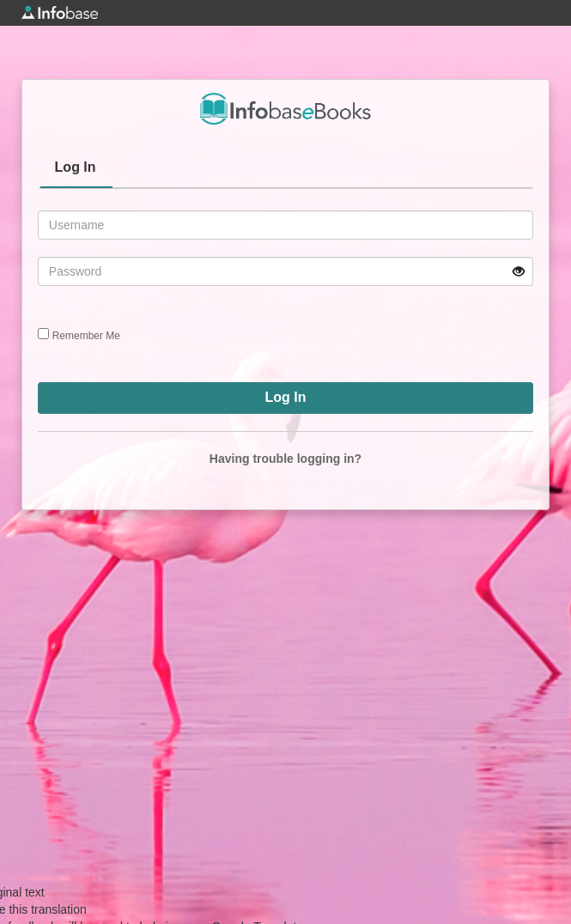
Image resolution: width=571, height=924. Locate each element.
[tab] (76, 169)
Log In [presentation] (76, 167)
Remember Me (86, 336)
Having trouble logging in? (285, 459)
